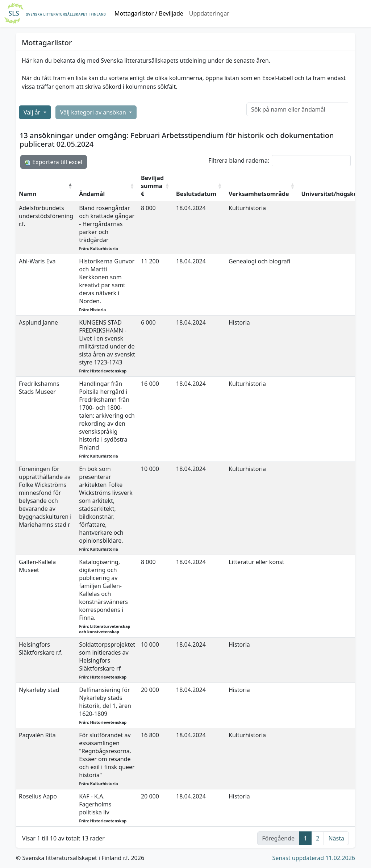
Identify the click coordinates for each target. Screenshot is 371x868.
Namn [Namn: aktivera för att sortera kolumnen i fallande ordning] (28, 194)
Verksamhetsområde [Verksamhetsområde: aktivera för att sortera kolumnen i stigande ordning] (259, 194)
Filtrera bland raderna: (280, 161)
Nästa (336, 838)
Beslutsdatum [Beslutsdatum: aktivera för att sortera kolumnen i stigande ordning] (196, 194)
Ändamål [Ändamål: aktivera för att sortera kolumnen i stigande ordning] (92, 194)
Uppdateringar (209, 13)
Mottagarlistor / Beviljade (149, 13)
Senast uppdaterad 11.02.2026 (314, 858)
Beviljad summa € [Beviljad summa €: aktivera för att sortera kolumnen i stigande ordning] (152, 186)
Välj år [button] (33, 112)
